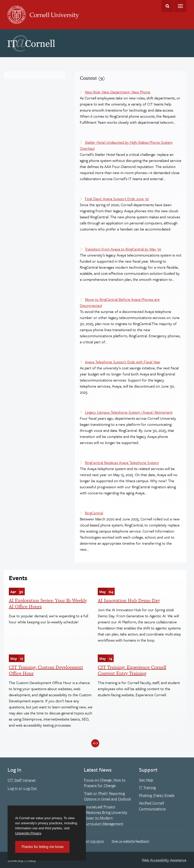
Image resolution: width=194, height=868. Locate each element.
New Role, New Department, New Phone (118, 92)
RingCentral (94, 513)
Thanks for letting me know (42, 847)
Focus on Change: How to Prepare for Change (105, 782)
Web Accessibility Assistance (164, 860)
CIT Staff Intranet (22, 780)
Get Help (146, 780)
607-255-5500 (94, 841)
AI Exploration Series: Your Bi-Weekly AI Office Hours (48, 604)
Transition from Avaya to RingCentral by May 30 (123, 249)
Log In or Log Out (22, 788)
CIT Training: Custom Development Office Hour (46, 670)
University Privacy (28, 833)
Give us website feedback (130, 841)
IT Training (147, 787)
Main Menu (180, 6)
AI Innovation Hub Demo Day (129, 600)
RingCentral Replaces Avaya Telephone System (122, 462)
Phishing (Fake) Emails (157, 795)
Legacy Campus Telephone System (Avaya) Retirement (129, 412)
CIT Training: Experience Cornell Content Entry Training (132, 670)
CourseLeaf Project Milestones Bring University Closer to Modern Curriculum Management (106, 815)
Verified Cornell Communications (152, 806)
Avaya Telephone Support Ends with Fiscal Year (123, 362)
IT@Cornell (31, 44)
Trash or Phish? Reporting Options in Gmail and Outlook (107, 796)
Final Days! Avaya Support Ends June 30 (117, 199)
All (94, 743)
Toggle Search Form (167, 6)
